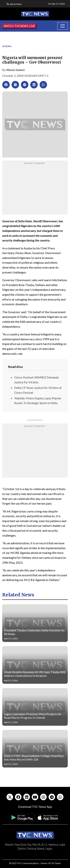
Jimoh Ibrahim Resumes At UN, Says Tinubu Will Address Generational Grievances (35, 674)
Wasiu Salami (15, 70)
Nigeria (7, 46)
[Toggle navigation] (63, 26)
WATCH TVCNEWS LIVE (19, 26)
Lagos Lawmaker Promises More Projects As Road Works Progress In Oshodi (33, 716)
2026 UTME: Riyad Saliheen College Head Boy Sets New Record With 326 (34, 758)
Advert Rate (16, 4)
